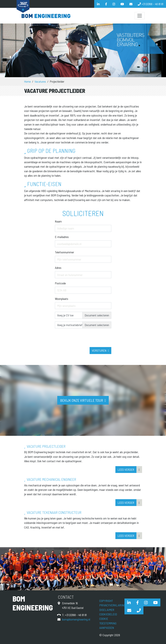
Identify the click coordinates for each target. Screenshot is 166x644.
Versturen (99, 350)
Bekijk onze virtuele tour (82, 400)
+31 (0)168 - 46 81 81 (76, 615)
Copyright (106, 601)
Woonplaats (62, 299)
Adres (58, 268)
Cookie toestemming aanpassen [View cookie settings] (108, 623)
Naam (58, 221)
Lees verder (126, 470)
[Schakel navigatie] (140, 16)
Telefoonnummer (64, 252)
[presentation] (81, 344)
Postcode (60, 283)
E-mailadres (62, 237)
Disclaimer (107, 610)
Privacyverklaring (112, 605)
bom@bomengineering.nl (76, 619)
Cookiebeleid (108, 614)
